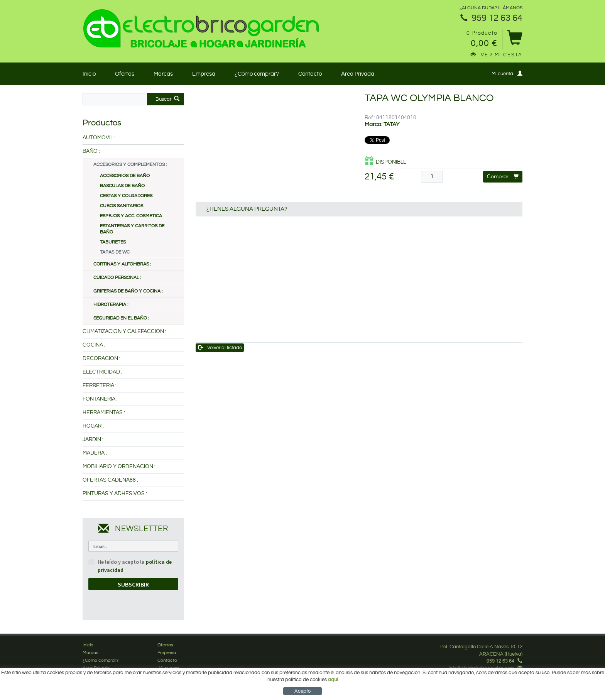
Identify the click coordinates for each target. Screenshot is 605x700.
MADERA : (95, 453)
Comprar (503, 177)
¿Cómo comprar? (257, 74)
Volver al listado (220, 347)
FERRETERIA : (100, 386)
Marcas (163, 74)
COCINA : (94, 345)
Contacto (310, 74)
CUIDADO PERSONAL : (117, 278)
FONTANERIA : (100, 399)
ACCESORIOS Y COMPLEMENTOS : (130, 165)
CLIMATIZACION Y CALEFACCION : (124, 331)
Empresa (204, 74)
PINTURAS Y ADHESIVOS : (115, 494)
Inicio (89, 74)
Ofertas (125, 74)
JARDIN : (93, 440)
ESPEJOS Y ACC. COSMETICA (131, 216)
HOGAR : (93, 426)
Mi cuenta (507, 74)
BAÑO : (91, 151)
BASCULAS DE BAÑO (122, 186)
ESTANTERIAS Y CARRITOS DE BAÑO (132, 229)
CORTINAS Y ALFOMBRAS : (122, 264)
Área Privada (358, 74)
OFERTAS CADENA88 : (110, 480)
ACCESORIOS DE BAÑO (125, 176)
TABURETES (113, 242)
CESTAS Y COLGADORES (126, 196)
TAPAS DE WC (115, 252)
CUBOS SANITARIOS (122, 206)
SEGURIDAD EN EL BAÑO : (121, 318)
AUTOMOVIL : (99, 138)
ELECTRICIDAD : (102, 372)
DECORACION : (101, 358)
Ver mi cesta (497, 55)
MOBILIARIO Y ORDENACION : (119, 467)
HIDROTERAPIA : (111, 305)
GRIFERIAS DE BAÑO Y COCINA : (128, 291)
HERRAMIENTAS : (104, 413)
